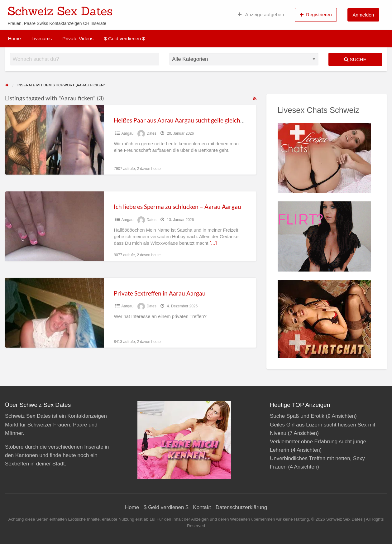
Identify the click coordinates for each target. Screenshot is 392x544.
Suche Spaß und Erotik (297, 416)
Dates (151, 133)
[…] (213, 243)
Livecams (42, 39)
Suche (355, 59)
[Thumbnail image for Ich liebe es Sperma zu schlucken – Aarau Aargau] (55, 226)
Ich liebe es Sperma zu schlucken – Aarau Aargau (177, 207)
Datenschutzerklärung (241, 507)
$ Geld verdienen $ (124, 39)
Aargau (127, 133)
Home (14, 39)
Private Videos (78, 39)
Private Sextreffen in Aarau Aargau (160, 293)
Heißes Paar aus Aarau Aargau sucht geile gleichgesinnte (188, 120)
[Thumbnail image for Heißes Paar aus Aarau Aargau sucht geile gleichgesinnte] (55, 140)
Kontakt (202, 507)
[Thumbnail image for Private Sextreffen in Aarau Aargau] (55, 313)
